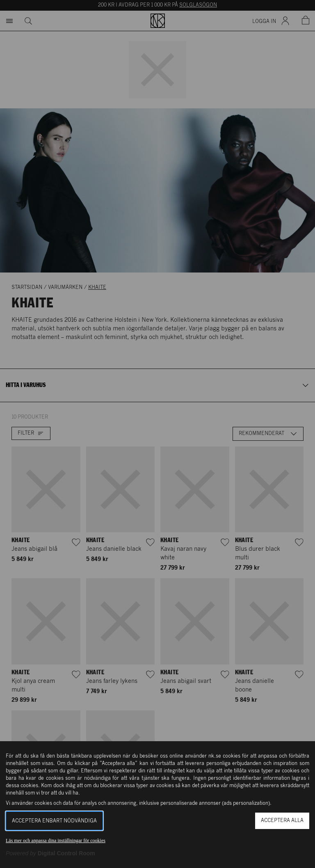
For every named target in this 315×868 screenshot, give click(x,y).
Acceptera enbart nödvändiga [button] (54, 821)
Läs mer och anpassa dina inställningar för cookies (56, 841)
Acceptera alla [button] (282, 821)
